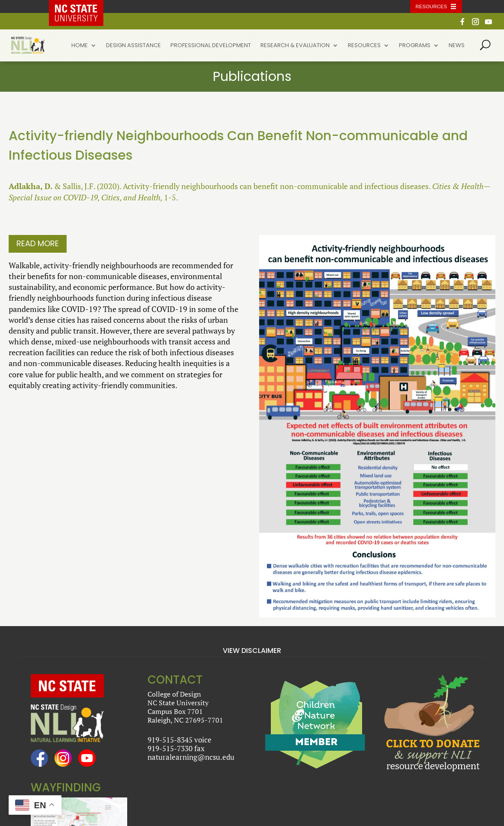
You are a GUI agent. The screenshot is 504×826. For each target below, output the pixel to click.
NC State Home (82, 6)
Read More (38, 243)
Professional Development (211, 46)
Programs (415, 46)
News (457, 46)
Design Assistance (133, 46)
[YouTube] (488, 24)
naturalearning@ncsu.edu (191, 757)
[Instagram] (475, 24)
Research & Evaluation (295, 46)
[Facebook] (462, 24)
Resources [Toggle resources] (432, 6)
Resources (364, 46)
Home (80, 46)
